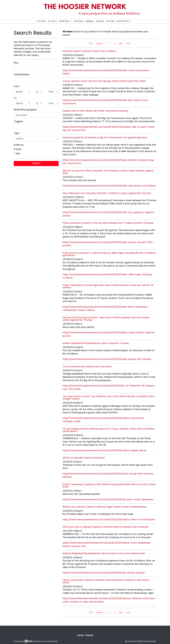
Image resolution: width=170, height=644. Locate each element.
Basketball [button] (65, 21)
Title (17, 154)
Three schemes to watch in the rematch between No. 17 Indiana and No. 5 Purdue (108, 223)
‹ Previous (99, 43)
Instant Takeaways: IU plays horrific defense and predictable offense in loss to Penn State (109, 486)
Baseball (90, 21)
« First (90, 43)
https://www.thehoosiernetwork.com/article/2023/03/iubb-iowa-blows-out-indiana (109, 186)
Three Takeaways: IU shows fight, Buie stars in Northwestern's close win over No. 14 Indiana (108, 286)
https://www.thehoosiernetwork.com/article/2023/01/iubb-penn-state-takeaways (108, 500)
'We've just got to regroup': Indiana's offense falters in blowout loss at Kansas (105, 527)
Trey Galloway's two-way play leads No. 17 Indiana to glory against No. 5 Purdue (107, 193)
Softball (100, 21)
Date (18, 149)
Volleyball (79, 21)
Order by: (19, 145)
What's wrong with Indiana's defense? (84, 458)
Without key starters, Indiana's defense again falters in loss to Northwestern (105, 507)
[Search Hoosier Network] (133, 21)
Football (41, 21)
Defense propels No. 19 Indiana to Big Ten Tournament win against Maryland (105, 138)
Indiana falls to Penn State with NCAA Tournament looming (95, 111)
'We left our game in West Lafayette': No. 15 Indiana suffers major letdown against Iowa (108, 172)
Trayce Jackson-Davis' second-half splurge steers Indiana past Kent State (104, 81)
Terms (80, 635)
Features (110, 21)
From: (17, 86)
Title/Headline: (22, 74)
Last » (129, 43)
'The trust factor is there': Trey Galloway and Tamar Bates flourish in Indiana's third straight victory (108, 398)
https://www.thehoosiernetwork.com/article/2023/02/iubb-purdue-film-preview (107, 359)
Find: (16, 63)
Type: (17, 133)
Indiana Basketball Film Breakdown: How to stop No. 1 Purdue (96, 343)
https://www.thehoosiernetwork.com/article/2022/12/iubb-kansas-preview (104, 573)
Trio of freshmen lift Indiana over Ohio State (87, 367)
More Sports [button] (123, 21)
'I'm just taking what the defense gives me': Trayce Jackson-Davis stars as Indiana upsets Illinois (109, 430)
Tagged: (18, 121)
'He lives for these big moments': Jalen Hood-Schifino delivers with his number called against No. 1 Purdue (106, 319)
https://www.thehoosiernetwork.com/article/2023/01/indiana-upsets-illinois (104, 450)
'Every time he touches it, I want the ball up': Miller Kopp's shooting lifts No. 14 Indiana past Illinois (109, 254)
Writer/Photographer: (25, 110)
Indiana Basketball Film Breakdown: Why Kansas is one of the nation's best (104, 553)
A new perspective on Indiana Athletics (109, 13)
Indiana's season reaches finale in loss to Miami (89, 51)
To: (15, 98)
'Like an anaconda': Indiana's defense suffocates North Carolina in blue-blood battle (106, 581)
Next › (121, 43)
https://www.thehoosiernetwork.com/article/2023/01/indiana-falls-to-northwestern (109, 520)
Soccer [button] (52, 21)
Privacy (89, 635)
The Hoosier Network (85, 7)
